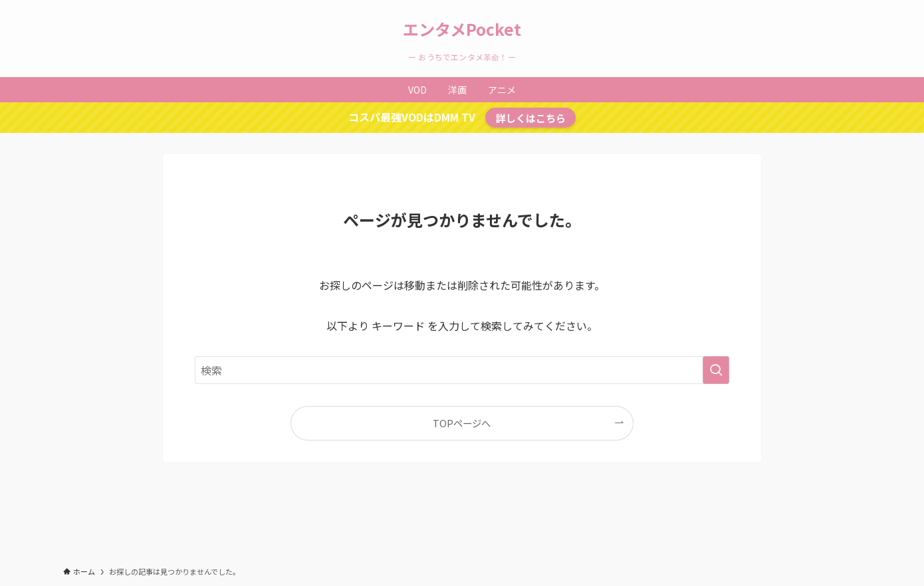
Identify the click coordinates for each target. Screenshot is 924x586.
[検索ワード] (462, 370)
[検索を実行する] (716, 370)
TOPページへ (462, 423)
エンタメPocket (462, 29)
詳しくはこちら (531, 118)
